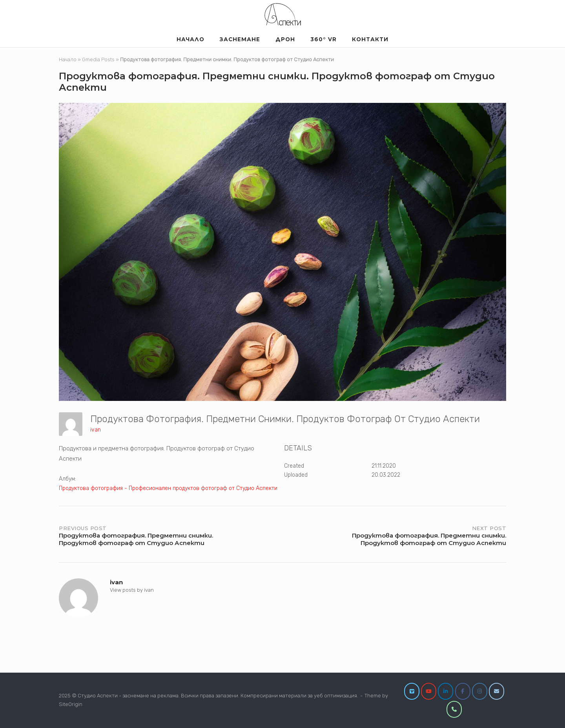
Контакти (370, 39)
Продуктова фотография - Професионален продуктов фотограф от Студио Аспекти (168, 488)
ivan (96, 430)
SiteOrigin (71, 704)
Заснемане (240, 39)
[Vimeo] (412, 691)
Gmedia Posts (98, 59)
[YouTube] (429, 691)
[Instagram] (480, 691)
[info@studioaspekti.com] (497, 691)
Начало (68, 59)
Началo (190, 39)
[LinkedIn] (446, 691)
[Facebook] (463, 691)
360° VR (324, 39)
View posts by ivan (132, 590)
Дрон (285, 39)
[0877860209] (454, 709)
